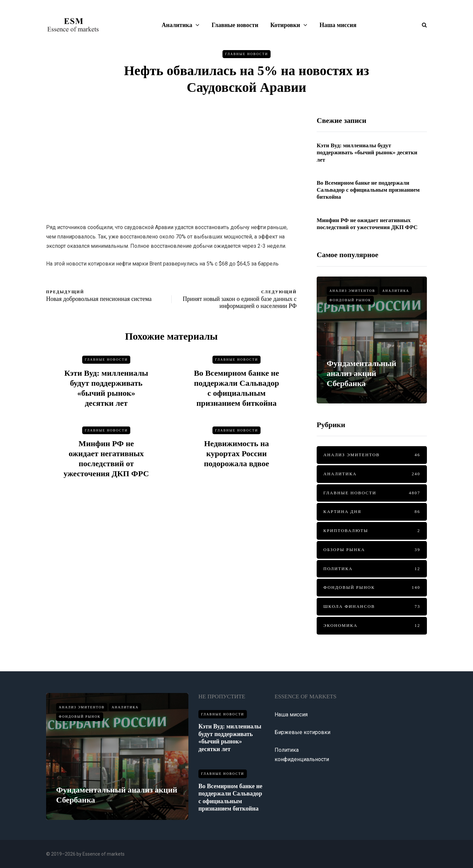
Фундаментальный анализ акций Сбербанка (361, 373)
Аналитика (177, 25)
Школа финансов (372, 607)
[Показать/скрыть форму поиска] (422, 25)
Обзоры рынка (372, 550)
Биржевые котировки (302, 732)
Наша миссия (338, 25)
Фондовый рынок (350, 300)
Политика (372, 569)
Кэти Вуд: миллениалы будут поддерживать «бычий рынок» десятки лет (367, 153)
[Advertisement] (171, 163)
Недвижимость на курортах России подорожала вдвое (236, 456)
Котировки (285, 25)
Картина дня (372, 512)
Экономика (372, 626)
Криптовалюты (372, 531)
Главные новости (235, 25)
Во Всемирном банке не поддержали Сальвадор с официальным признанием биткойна (368, 190)
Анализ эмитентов (352, 291)
